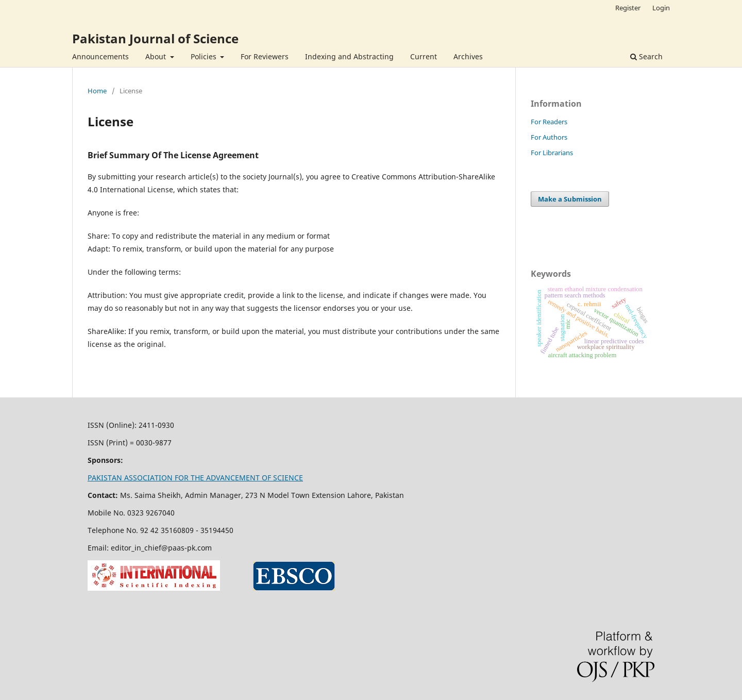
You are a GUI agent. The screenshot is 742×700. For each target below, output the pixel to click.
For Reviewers (265, 56)
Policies (205, 56)
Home (97, 91)
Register (628, 8)
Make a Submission (570, 199)
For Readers (549, 122)
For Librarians (552, 153)
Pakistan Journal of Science (155, 38)
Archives (468, 56)
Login (661, 8)
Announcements (100, 56)
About (157, 56)
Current (424, 56)
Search (646, 56)
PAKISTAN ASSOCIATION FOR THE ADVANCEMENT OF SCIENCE (195, 478)
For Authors (549, 137)
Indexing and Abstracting (349, 56)
